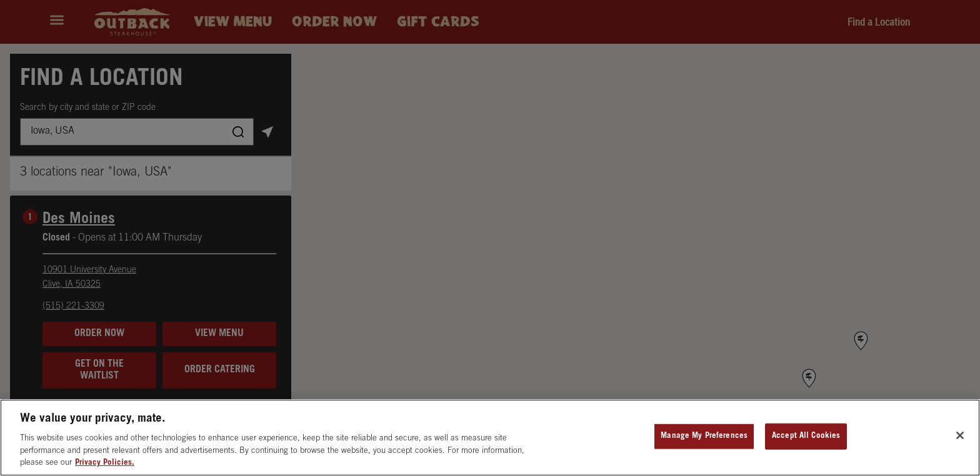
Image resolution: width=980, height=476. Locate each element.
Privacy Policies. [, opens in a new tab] (105, 463)
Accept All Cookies (806, 436)
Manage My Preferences (704, 436)
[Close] (960, 435)
